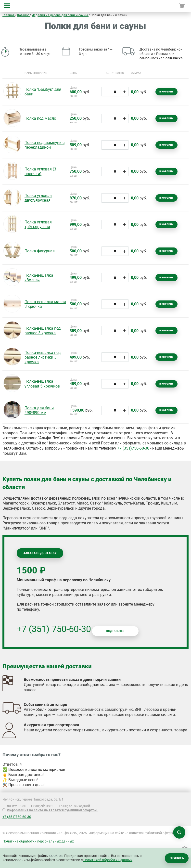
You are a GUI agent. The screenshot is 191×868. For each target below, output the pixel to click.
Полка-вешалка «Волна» (39, 278)
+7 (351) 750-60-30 (54, 629)
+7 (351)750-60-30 (133, 448)
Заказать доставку (40, 553)
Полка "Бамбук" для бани (43, 92)
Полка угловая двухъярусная (38, 198)
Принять (177, 858)
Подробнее (115, 631)
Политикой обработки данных (108, 860)
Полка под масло (40, 118)
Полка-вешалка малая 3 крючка (45, 304)
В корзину (166, 92)
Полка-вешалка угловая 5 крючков (42, 384)
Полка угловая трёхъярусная (38, 224)
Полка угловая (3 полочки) (40, 171)
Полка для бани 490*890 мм (39, 410)
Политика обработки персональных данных (38, 841)
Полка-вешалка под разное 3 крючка (43, 331)
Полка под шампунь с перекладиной (45, 145)
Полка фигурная (40, 251)
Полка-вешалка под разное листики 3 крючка (43, 357)
